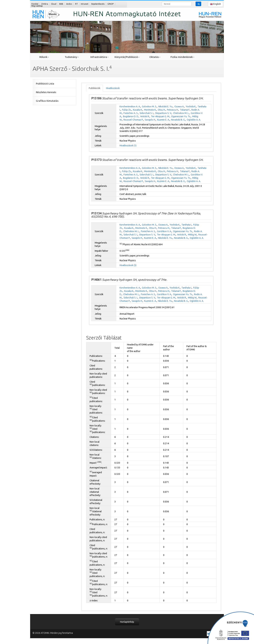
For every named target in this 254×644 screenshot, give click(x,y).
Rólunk (44, 57)
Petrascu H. (173, 110)
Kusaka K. (138, 110)
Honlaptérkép (127, 622)
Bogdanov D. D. (131, 116)
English (216, 4)
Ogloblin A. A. (194, 120)
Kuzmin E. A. (163, 120)
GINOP (111, 4)
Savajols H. (150, 120)
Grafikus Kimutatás (47, 101)
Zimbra (45, 4)
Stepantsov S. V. (163, 113)
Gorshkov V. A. (164, 231)
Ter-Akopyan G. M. (160, 116)
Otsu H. (162, 110)
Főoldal (35, 4)
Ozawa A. (179, 106)
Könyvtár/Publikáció (127, 57)
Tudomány (72, 57)
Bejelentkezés (98, 4)
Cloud (54, 4)
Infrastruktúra (100, 57)
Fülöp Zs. (127, 110)
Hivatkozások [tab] (113, 88)
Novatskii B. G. (178, 120)
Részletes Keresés (46, 92)
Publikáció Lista (45, 84)
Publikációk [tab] (95, 88)
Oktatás (155, 57)
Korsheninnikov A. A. (130, 106)
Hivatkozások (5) (128, 265)
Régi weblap (37, 6)
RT (76, 4)
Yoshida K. (191, 106)
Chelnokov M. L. (181, 113)
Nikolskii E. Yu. (166, 106)
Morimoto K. (150, 110)
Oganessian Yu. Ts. (181, 116)
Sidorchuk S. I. (147, 113)
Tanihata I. (187, 225)
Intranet (85, 4)
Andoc (69, 4)
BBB (61, 4)
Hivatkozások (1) (128, 145)
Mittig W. (192, 235)
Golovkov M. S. (149, 106)
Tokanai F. (185, 110)
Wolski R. (145, 116)
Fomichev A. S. (131, 113)
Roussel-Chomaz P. (133, 120)
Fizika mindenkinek (182, 57)
